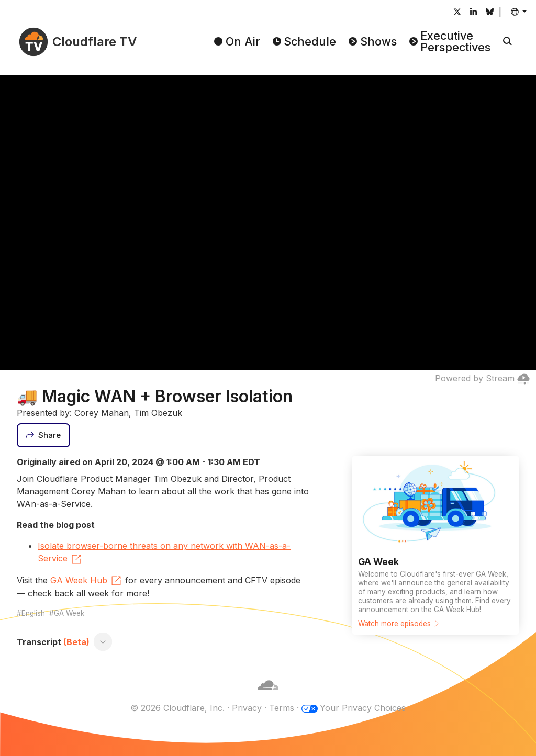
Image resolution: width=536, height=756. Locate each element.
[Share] (43, 435)
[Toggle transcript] (103, 642)
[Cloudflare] (268, 695)
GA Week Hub (86, 581)
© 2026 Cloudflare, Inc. (177, 708)
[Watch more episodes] (435, 545)
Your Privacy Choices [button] (363, 708)
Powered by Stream (482, 378)
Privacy (247, 708)
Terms (282, 708)
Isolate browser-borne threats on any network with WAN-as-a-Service (164, 553)
